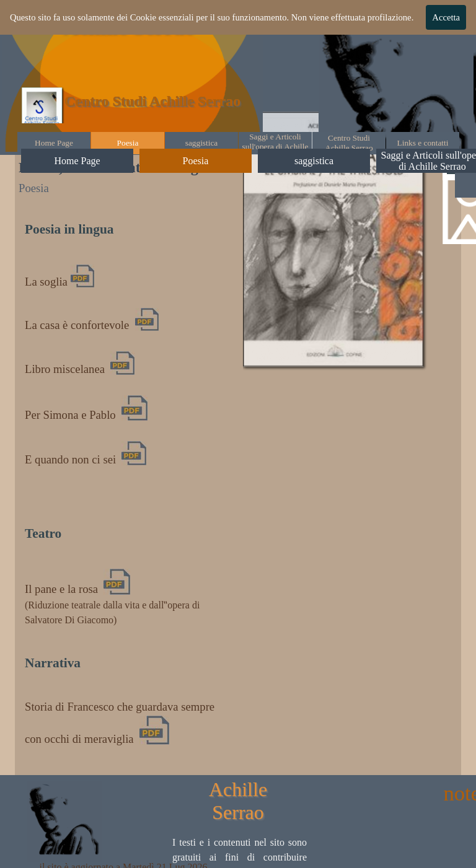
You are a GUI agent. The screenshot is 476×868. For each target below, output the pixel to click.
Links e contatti (423, 143)
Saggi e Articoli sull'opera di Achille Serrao (275, 147)
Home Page (54, 143)
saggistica (202, 143)
